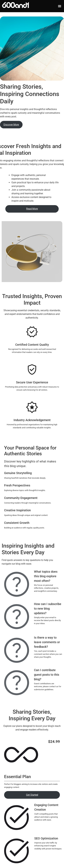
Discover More (11, 125)
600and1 (15, 6)
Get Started (32, 795)
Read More (32, 209)
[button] (60, 6)
